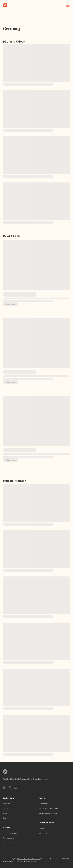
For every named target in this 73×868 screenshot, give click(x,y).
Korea (5, 813)
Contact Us (43, 833)
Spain (5, 818)
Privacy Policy (19, 861)
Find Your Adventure (10, 833)
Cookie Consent (31, 861)
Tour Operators (8, 838)
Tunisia (5, 808)
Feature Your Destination (48, 813)
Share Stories (43, 804)
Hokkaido (6, 804)
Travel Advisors (8, 843)
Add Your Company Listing (48, 808)
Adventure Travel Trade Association (28, 859)
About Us (42, 828)
